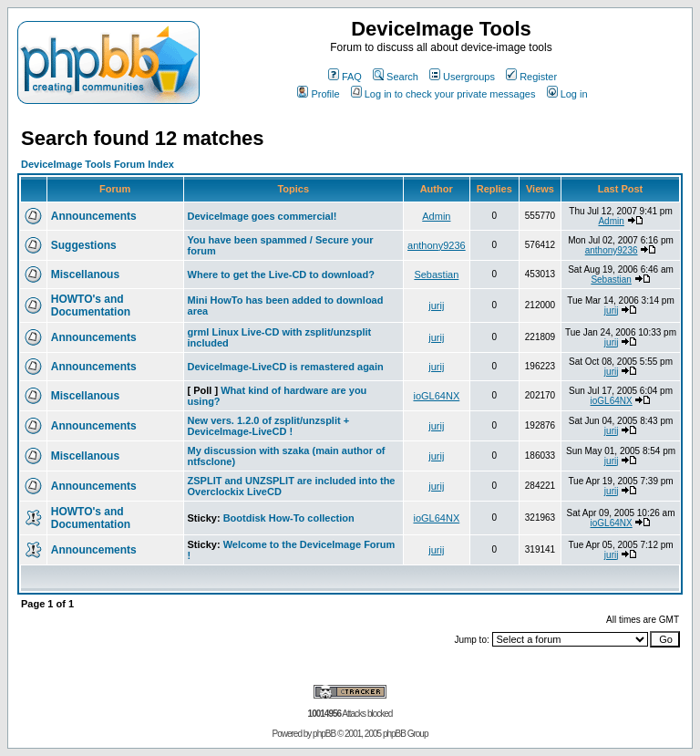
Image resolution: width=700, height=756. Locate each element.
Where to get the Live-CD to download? (281, 274)
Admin (436, 216)
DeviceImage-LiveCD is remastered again (286, 367)
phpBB (324, 734)
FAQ (345, 77)
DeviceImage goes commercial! (262, 216)
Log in (567, 94)
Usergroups (462, 77)
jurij (436, 306)
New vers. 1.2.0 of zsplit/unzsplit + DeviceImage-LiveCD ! (269, 426)
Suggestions (84, 245)
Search (396, 77)
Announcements (94, 216)
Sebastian (436, 274)
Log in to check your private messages (443, 94)
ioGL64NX (436, 396)
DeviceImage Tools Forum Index (98, 164)
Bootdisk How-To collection (289, 518)
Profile (318, 94)
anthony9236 (437, 245)
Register (531, 77)
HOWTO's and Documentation (91, 306)
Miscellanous (85, 274)
